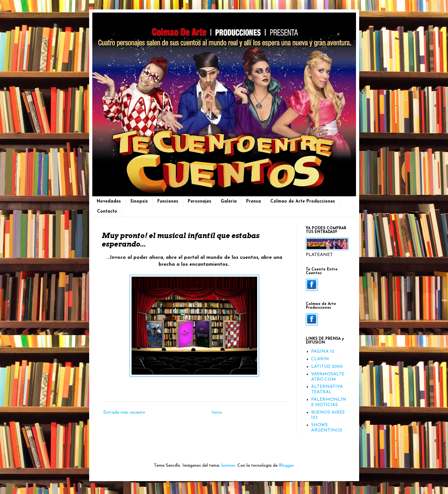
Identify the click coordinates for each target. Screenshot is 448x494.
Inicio (217, 413)
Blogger (286, 466)
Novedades (109, 201)
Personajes (200, 201)
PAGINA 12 (323, 352)
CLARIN (320, 359)
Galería (229, 201)
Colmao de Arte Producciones (303, 201)
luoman (228, 466)
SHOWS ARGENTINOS (327, 428)
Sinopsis (139, 201)
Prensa (254, 201)
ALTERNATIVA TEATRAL (327, 389)
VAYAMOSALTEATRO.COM (328, 377)
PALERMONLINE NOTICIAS (329, 402)
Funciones (168, 201)
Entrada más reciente (124, 413)
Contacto (107, 212)
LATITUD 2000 (327, 367)
